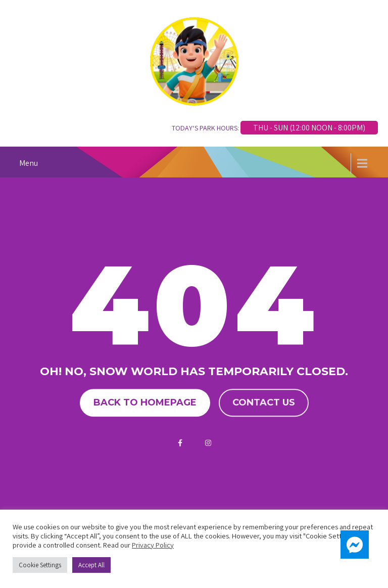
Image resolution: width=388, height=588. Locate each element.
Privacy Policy (153, 545)
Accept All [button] (91, 565)
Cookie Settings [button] (40, 565)
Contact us (264, 402)
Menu (29, 163)
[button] (355, 545)
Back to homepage (145, 402)
